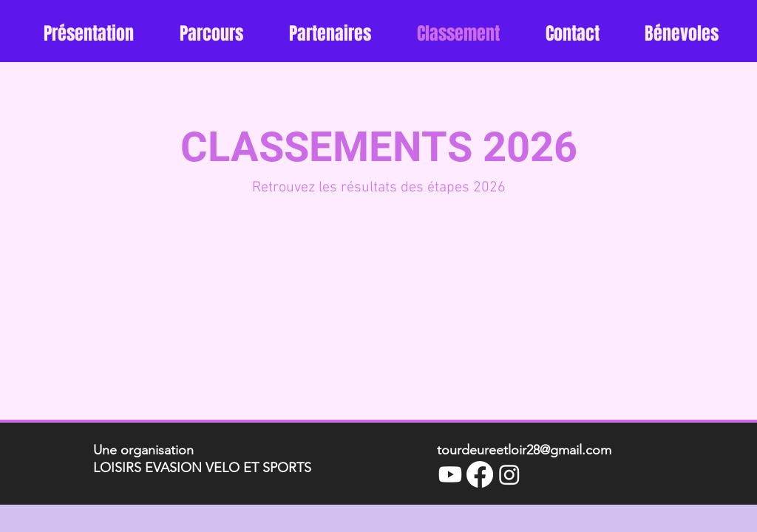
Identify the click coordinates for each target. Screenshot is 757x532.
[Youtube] (450, 474)
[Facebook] (480, 474)
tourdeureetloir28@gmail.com (524, 450)
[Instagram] (509, 474)
